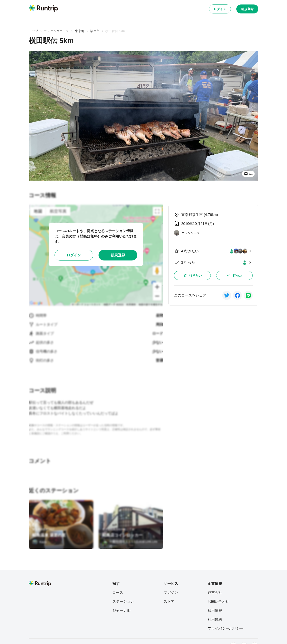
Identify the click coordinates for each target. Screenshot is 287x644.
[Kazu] (39, 542)
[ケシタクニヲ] (187, 233)
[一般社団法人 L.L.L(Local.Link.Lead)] (131, 544)
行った (234, 275)
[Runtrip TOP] (43, 9)
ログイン (220, 9)
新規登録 (247, 9)
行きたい (192, 275)
